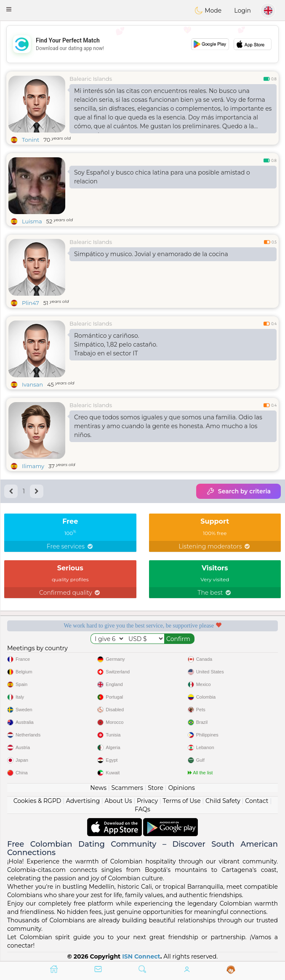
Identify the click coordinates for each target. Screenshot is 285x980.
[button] (9, 9)
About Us (119, 801)
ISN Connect (141, 956)
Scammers (127, 788)
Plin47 (31, 303)
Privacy (147, 801)
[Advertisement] (142, 44)
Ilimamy (33, 466)
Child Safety (223, 801)
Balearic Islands (91, 79)
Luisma (32, 221)
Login (242, 11)
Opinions (181, 788)
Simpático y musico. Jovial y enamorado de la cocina (151, 254)
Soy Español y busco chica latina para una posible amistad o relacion (162, 177)
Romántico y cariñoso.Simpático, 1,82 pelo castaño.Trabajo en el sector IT (116, 344)
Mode (208, 11)
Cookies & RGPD (37, 801)
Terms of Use (181, 801)
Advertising (83, 801)
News (98, 788)
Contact (257, 801)
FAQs (142, 809)
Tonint (31, 140)
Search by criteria (238, 491)
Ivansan (32, 384)
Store (156, 788)
